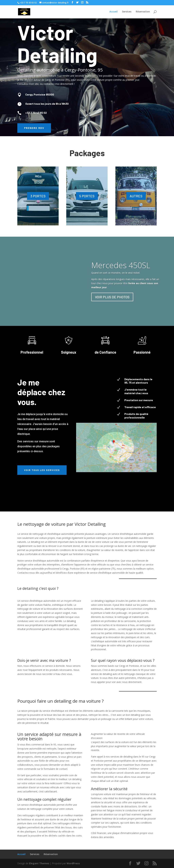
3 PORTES (38, 196)
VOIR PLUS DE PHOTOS (112, 297)
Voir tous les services (42, 470)
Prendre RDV (34, 128)
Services (35, 854)
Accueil (21, 854)
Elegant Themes (39, 863)
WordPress (73, 863)
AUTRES (136, 196)
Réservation (51, 854)
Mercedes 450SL (121, 265)
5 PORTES (87, 196)
